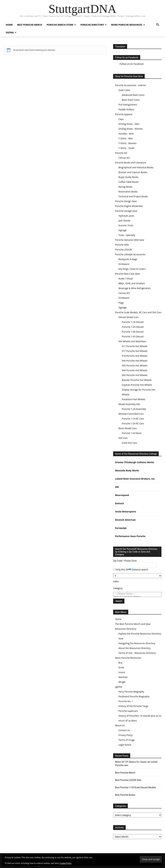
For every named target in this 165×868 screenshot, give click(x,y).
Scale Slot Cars (129, 443)
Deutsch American (125, 520)
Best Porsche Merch (30, 25)
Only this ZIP (121, 570)
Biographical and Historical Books (136, 167)
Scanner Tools (126, 225)
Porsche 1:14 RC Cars (133, 419)
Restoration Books (128, 192)
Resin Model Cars (128, 428)
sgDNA (10, 32)
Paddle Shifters (126, 109)
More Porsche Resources (127, 25)
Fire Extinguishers (128, 105)
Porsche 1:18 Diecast (133, 322)
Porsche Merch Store (60, 25)
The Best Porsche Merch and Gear (133, 624)
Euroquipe (121, 528)
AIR (117, 487)
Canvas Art (124, 158)
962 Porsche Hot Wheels (135, 375)
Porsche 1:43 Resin (132, 433)
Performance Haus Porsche (130, 536)
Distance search (139, 570)
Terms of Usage (127, 740)
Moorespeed (122, 495)
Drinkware (124, 264)
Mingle (122, 682)
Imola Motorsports (126, 512)
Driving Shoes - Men (129, 124)
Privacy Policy (125, 735)
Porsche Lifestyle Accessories (130, 254)
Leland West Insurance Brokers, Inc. (135, 479)
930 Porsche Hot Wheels (135, 361)
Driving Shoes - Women (131, 129)
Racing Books (125, 187)
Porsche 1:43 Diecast (133, 336)
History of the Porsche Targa (133, 706)
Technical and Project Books (133, 196)
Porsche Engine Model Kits (129, 206)
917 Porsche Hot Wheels (135, 351)
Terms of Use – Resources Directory (137, 653)
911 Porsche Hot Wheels (135, 346)
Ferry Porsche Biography (131, 692)
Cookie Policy (66, 863)
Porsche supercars (128, 711)
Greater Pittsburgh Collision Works (135, 462)
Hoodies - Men (126, 134)
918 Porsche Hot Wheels (135, 356)
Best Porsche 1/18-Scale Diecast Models (135, 787)
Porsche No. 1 (126, 701)
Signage (123, 230)
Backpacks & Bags (128, 259)
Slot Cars (123, 438)
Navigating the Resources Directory (137, 643)
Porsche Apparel (124, 114)
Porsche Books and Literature (131, 163)
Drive (121, 667)
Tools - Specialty (127, 235)
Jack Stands (124, 221)
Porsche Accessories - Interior (131, 85)
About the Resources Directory (134, 648)
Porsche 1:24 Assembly (134, 409)
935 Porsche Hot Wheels (135, 365)
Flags (121, 303)
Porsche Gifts (122, 245)
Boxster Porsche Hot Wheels (137, 380)
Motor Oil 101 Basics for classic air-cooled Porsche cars (136, 764)
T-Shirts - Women (127, 143)
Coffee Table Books (129, 182)
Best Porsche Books (125, 795)
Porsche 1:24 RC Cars (133, 423)
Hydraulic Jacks (126, 216)
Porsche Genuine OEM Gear (130, 240)
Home (9, 25)
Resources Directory (126, 629)
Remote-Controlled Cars (131, 414)
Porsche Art (121, 153)
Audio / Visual (126, 279)
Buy (120, 663)
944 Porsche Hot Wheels (135, 370)
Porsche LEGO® (123, 250)
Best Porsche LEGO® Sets (128, 780)
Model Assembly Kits (129, 404)
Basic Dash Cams (131, 100)
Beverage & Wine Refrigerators (135, 288)
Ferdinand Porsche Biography (134, 696)
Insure (122, 672)
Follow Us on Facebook (127, 57)
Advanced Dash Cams (133, 95)
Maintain (123, 677)
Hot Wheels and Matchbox (132, 341)
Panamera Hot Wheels (133, 399)
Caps (121, 119)
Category (118, 588)
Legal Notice (125, 745)
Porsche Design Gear (126, 201)
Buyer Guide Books (128, 177)
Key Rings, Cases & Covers (132, 269)
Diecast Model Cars (129, 317)
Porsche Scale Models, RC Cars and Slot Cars (138, 312)
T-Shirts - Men (126, 138)
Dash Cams (124, 90)
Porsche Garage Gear (126, 211)
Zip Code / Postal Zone (125, 561)
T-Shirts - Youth (126, 148)
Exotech (119, 503)
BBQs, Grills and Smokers (132, 283)
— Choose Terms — (137, 594)
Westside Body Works (127, 470)
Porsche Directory (92, 25)
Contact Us (124, 730)
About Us (120, 725)
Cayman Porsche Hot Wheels (137, 385)
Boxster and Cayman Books (133, 172)
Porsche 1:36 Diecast (133, 332)
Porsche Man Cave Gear (128, 274)
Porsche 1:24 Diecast (133, 327)
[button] (158, 25)
